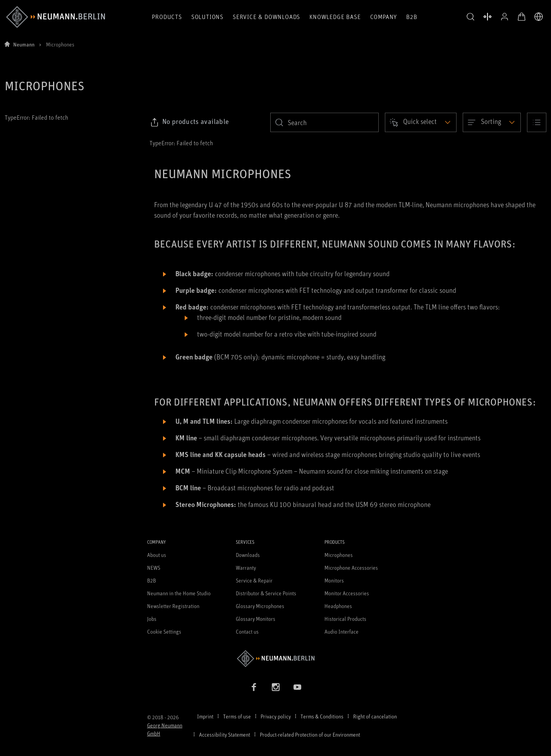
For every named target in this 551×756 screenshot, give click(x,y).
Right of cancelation (375, 716)
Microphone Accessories (351, 568)
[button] (470, 17)
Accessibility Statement (225, 735)
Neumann (24, 44)
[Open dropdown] (421, 122)
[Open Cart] (522, 17)
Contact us (247, 631)
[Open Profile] (505, 17)
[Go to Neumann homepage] (276, 659)
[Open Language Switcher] (539, 17)
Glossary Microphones (260, 606)
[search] (324, 122)
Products (167, 17)
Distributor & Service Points (266, 593)
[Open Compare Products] (487, 17)
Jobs (152, 619)
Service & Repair (254, 580)
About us (157, 555)
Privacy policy (276, 716)
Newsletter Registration (173, 606)
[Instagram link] (276, 687)
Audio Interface (342, 631)
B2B (412, 17)
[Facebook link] (254, 687)
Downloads (248, 555)
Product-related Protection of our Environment (310, 735)
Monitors (334, 580)
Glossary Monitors (256, 619)
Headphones (338, 606)
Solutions (207, 17)
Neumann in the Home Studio (179, 593)
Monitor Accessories (347, 593)
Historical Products (345, 619)
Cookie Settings (164, 631)
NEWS (154, 568)
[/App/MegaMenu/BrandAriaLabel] (56, 17)
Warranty (246, 568)
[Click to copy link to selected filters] (190, 122)
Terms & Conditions (322, 716)
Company (384, 17)
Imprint (205, 716)
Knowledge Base (335, 17)
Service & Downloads (266, 17)
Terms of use (237, 716)
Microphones (339, 555)
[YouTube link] (297, 687)
